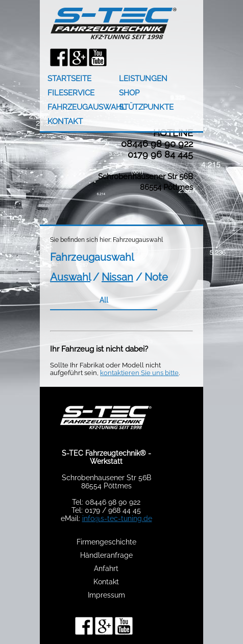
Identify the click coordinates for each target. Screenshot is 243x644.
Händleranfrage (106, 555)
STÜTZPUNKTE (146, 107)
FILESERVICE (71, 93)
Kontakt (106, 582)
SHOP (129, 93)
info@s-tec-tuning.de (117, 518)
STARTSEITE (69, 79)
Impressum (106, 595)
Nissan (117, 277)
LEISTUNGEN (143, 79)
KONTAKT (65, 121)
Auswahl (70, 277)
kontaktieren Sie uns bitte (139, 373)
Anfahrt (106, 568)
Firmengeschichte (106, 542)
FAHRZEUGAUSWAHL (83, 107)
